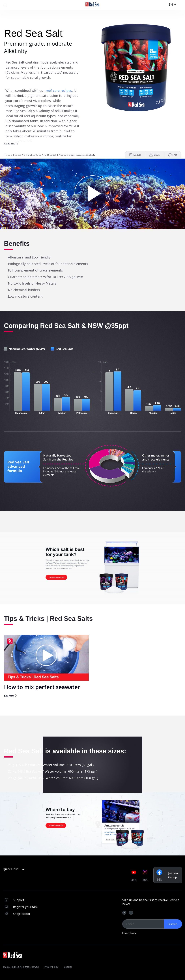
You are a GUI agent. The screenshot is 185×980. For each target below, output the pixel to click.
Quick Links (14, 869)
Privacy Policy (129, 933)
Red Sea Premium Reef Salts (27, 155)
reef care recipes (59, 91)
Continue (172, 924)
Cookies (68, 967)
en (171, 5)
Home (7, 155)
